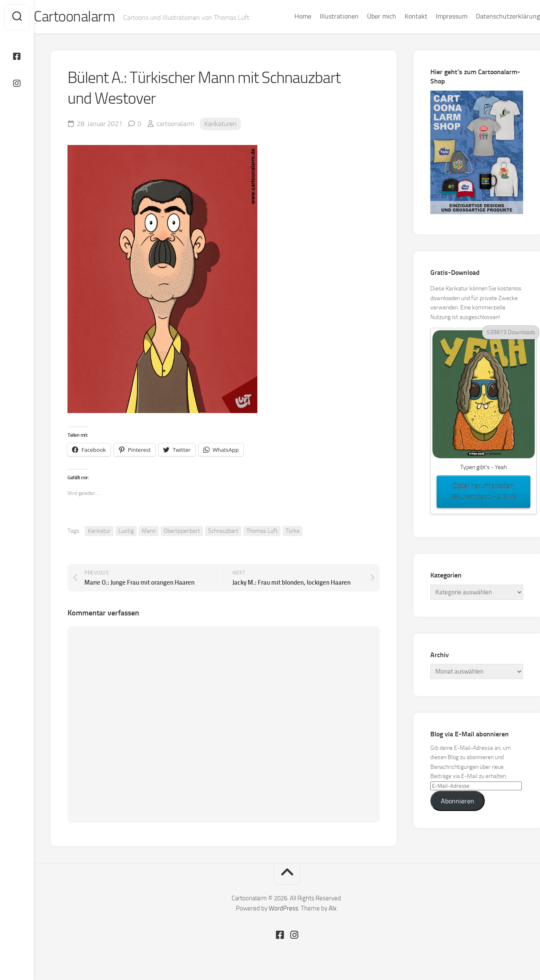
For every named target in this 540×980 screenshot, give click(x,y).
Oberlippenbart (182, 532)
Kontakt (399, 16)
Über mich (365, 16)
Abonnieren (458, 802)
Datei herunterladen (483, 493)
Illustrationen (322, 16)
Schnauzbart (223, 532)
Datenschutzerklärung (491, 16)
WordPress (283, 910)
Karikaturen (220, 125)
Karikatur (99, 532)
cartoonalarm (175, 125)
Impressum (435, 16)
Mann (149, 532)
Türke (293, 532)
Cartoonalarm (93, 17)
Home (286, 16)
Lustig (126, 532)
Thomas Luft (262, 532)
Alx (333, 910)
